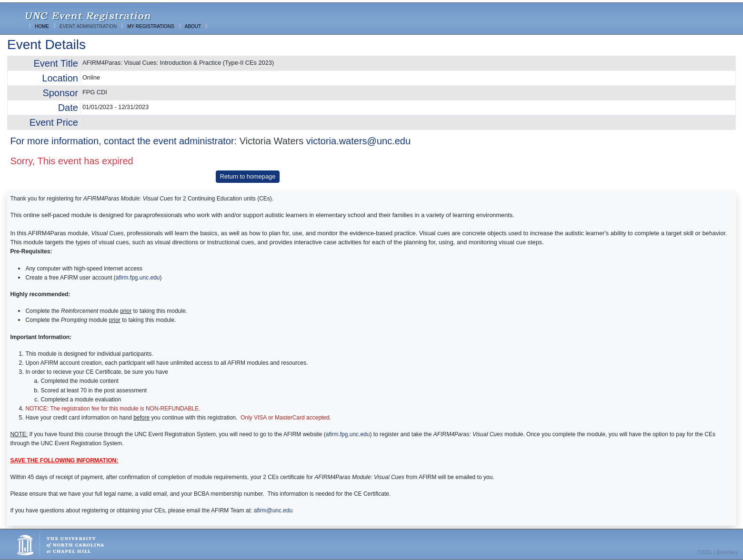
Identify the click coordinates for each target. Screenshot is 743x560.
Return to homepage (248, 176)
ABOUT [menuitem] (193, 26)
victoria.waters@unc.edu (358, 141)
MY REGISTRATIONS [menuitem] (151, 26)
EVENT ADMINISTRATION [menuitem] (88, 26)
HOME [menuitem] (42, 26)
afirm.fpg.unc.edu (138, 278)
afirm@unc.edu (273, 510)
